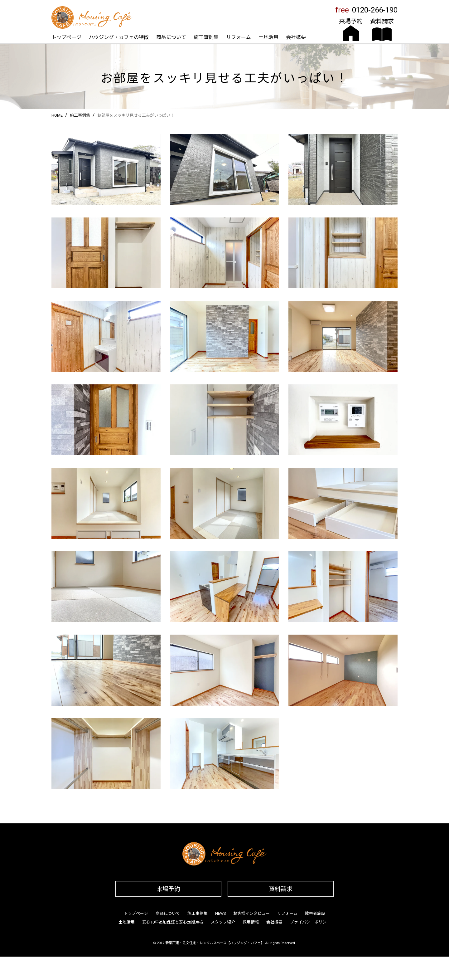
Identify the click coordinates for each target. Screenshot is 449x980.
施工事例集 (206, 37)
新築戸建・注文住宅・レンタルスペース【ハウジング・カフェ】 (215, 943)
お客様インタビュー (251, 913)
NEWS (220, 913)
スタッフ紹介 (223, 922)
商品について (171, 37)
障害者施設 (315, 913)
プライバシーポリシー (310, 922)
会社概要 (296, 37)
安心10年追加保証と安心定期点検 (173, 922)
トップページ (66, 37)
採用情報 (251, 922)
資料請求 (281, 889)
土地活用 (268, 37)
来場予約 (168, 889)
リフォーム (239, 37)
